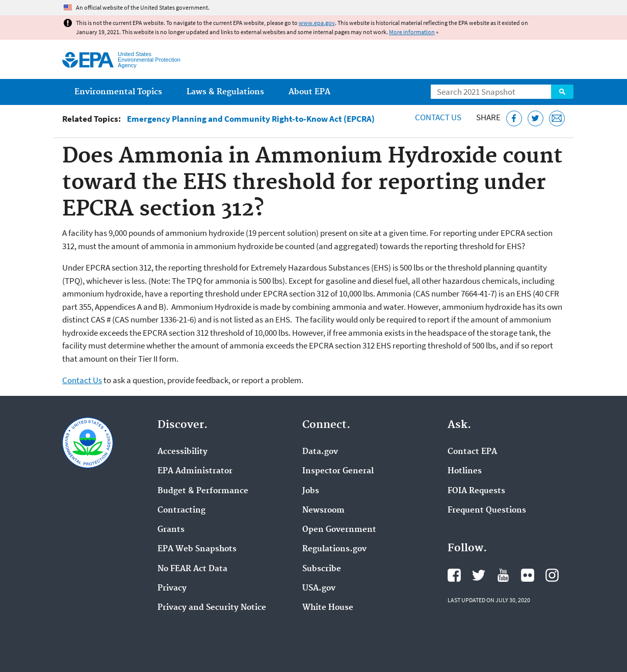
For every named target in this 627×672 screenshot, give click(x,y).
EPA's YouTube (503, 575)
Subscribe (322, 569)
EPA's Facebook (454, 575)
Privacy (172, 588)
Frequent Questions (487, 510)
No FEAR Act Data (192, 569)
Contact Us (438, 117)
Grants (171, 530)
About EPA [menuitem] (309, 92)
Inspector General (338, 471)
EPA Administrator (195, 471)
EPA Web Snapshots (197, 549)
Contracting (181, 510)
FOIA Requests (476, 491)
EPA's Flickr (528, 575)
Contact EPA (472, 452)
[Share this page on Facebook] (514, 118)
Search (562, 92)
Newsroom (323, 510)
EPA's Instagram (552, 575)
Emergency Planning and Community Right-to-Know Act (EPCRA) (251, 119)
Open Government (339, 530)
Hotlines (465, 471)
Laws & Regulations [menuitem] (225, 92)
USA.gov (319, 588)
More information (412, 32)
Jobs (311, 491)
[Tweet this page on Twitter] (535, 118)
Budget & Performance (203, 491)
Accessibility (182, 452)
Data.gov (320, 452)
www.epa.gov (317, 23)
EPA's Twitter (479, 575)
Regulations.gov (334, 549)
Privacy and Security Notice (212, 608)
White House (328, 608)
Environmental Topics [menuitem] (118, 92)
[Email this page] (557, 118)
